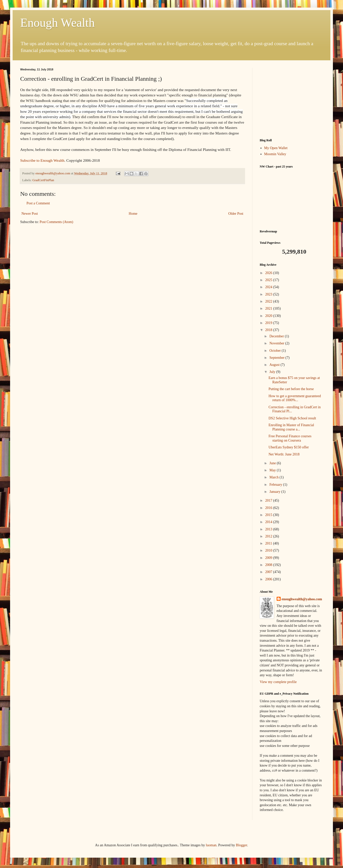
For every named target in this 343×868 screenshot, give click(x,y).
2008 (269, 565)
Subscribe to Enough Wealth (42, 160)
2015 (269, 515)
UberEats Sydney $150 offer (289, 447)
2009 (269, 558)
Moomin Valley (275, 154)
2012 (269, 536)
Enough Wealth (57, 23)
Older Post (236, 214)
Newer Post (30, 214)
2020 (269, 316)
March (274, 477)
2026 (269, 273)
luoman (211, 845)
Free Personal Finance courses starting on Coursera (290, 438)
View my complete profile (278, 682)
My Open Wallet (276, 148)
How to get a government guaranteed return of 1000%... (295, 398)
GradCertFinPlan (43, 180)
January (275, 492)
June (273, 463)
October (275, 351)
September (277, 358)
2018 (269, 330)
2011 (269, 543)
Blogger (242, 845)
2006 (269, 579)
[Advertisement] (291, 99)
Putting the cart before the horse (291, 389)
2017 (269, 500)
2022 (269, 301)
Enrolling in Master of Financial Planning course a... (291, 427)
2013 (269, 529)
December (277, 336)
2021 (269, 308)
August (275, 365)
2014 (269, 522)
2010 (269, 550)
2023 (269, 294)
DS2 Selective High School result (292, 418)
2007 (269, 572)
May (273, 470)
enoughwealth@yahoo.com (302, 599)
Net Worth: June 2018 (284, 454)
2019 (269, 323)
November (277, 343)
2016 (269, 508)
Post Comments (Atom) (56, 222)
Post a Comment (38, 203)
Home (133, 214)
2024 (269, 287)
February (276, 485)
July (273, 372)
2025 (269, 280)
